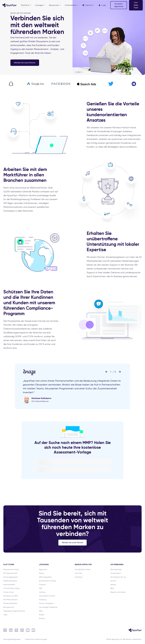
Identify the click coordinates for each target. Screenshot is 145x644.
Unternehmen (71, 5)
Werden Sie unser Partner (25, 63)
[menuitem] (26, 5)
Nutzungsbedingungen (12, 639)
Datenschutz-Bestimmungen (36, 639)
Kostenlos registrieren (119, 5)
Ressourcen (54, 5)
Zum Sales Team (136, 5)
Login (102, 5)
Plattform (25, 5)
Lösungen (39, 5)
